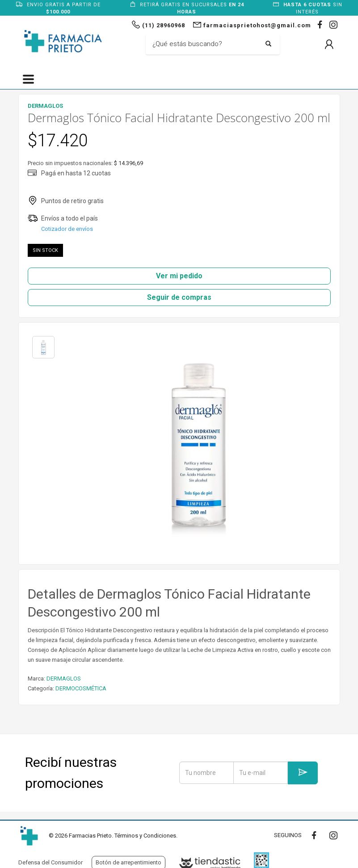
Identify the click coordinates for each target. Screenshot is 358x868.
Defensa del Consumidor (51, 862)
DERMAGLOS (64, 679)
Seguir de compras (179, 297)
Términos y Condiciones (145, 836)
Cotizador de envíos (67, 229)
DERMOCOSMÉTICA (81, 688)
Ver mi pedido (179, 276)
